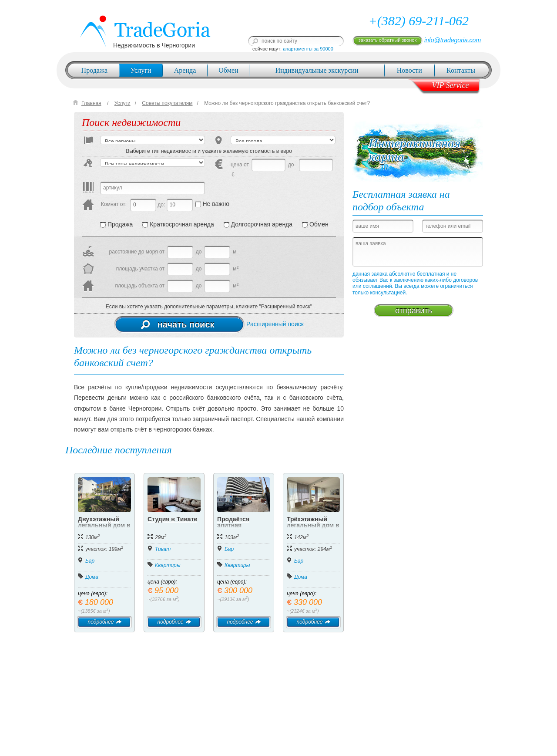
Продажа (95, 70)
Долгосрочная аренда (258, 224)
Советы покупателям (167, 103)
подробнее (104, 622)
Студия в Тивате (172, 519)
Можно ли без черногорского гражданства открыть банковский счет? (287, 103)
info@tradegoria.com (453, 40)
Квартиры (168, 565)
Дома (92, 577)
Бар (90, 561)
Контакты (461, 70)
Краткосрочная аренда (178, 224)
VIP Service (450, 85)
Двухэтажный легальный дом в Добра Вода (104, 525)
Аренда (185, 70)
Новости (409, 70)
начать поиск (178, 324)
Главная (91, 103)
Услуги (141, 70)
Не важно (213, 204)
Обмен (228, 70)
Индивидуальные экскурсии (317, 70)
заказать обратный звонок (388, 40)
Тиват (163, 549)
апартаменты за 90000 (308, 49)
